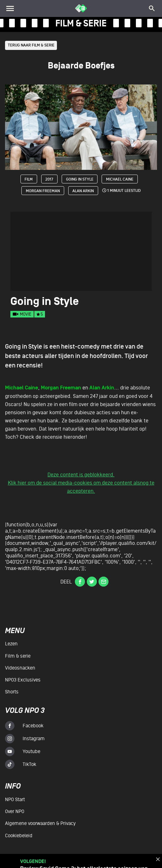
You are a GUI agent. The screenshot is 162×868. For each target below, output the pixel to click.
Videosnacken (20, 668)
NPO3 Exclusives (23, 680)
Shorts (12, 692)
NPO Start (15, 800)
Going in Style (80, 179)
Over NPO (15, 812)
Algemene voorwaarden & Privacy (40, 824)
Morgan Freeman (43, 191)
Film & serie (18, 656)
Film (29, 179)
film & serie (81, 23)
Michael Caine (120, 179)
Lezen (11, 644)
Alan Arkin (83, 191)
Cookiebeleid (19, 836)
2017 (49, 179)
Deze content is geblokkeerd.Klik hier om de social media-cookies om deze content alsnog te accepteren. (81, 483)
